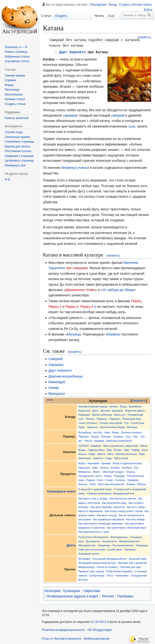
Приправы (125, 595)
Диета (71, 545)
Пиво (142, 453)
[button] (15, 165)
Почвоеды (142, 545)
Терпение (130, 549)
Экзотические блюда (112, 426)
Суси (134, 422)
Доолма (105, 410)
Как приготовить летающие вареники (101, 523)
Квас (127, 449)
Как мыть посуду (107, 515)
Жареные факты (135, 410)
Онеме (54, 387)
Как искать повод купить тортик (124, 510)
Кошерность (110, 541)
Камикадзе (57, 381)
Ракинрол (115, 418)
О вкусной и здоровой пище (95, 489)
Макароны (85, 471)
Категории (52, 590)
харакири (70, 115)
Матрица (74, 334)
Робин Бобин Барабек (119, 571)
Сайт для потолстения (92, 549)
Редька (90, 479)
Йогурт (118, 449)
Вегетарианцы (119, 536)
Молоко (121, 453)
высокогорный (114, 483)
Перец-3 (72, 306)
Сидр (108, 457)
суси (132, 126)
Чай (116, 457)
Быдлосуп (84, 410)
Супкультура (97, 575)
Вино (106, 445)
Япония (108, 595)
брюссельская (132, 463)
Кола (145, 449)
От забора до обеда (118, 289)
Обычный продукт (113, 471)
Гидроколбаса (96, 449)
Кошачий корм (138, 558)
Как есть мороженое (91, 510)
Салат (82, 422)
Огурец (131, 471)
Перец (136, 300)
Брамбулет (135, 406)
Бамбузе (96, 445)
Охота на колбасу (107, 566)
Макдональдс (86, 566)
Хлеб (93, 483)
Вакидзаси (57, 393)
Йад (109, 449)
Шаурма (99, 440)
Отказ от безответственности (61, 638)
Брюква (106, 463)
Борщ (123, 406)
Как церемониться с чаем (94, 531)
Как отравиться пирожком (108, 519)
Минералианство (129, 541)
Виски (144, 445)
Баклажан (94, 463)
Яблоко (142, 483)
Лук (136, 467)
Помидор (119, 475)
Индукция (84, 414)
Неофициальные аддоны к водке (72, 595)
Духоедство (93, 541)
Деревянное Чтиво (80, 289)
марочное (131, 445)
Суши (141, 422)
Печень (90, 418)
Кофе (92, 453)
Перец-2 (55, 306)
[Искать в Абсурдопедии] (138, 15)
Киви (95, 467)
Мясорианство (87, 545)
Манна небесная (102, 414)
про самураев (77, 267)
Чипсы (88, 440)
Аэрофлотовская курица (93, 406)
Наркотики (92, 590)
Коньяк (82, 453)
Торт (136, 436)
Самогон (98, 457)
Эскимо (131, 483)
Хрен (101, 483)
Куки (107, 432)
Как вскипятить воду (114, 502)
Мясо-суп (120, 414)
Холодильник (139, 575)
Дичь (95, 410)
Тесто (110, 575)
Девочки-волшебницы (65, 376)
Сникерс (118, 436)
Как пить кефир (135, 519)
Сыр (128, 436)
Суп (126, 422)
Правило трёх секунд (91, 571)
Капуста (118, 463)
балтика (84, 457)
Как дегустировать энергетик (107, 506)
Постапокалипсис (123, 545)
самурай (118, 115)
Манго (97, 471)
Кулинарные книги (61, 491)
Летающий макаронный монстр (97, 562)
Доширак (117, 410)
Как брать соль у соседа (93, 498)
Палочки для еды (131, 566)
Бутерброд (85, 432)
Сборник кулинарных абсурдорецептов (110, 493)
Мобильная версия (97, 638)
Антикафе (84, 558)
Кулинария (72, 590)
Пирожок (84, 436)
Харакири (56, 364)
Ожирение (104, 545)
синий (124, 457)
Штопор (83, 579)
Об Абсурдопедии (100, 629)
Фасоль (83, 483)
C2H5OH (84, 445)
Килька (104, 467)
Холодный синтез (89, 553)
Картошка (84, 467)
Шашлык (93, 426)
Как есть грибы (136, 506)
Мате (111, 453)
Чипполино (122, 575)
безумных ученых (75, 167)
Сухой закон (115, 549)
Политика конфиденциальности (63, 629)
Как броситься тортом (123, 498)
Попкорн (106, 436)
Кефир (136, 449)
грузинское (118, 445)
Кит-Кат (98, 432)
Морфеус (113, 334)
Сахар (109, 479)
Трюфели (133, 479)
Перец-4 (87, 306)
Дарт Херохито (72, 51)
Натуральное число (90, 475)
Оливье (92, 422)
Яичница (132, 426)
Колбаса (127, 467)
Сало (100, 479)
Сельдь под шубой (111, 422)
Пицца (95, 436)
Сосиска (120, 479)
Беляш (114, 406)
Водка (82, 449)
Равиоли (102, 418)
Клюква (115, 467)
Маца (115, 432)
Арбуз (82, 463)
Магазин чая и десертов (133, 562)
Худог (82, 426)
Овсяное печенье (131, 432)
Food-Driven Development (94, 536)
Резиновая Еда (132, 418)
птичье (131, 453)
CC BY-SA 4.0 (99, 621)
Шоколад (112, 440)
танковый (125, 440)
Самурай (55, 358)
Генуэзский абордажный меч (110, 558)
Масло (102, 453)
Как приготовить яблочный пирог (127, 527)
